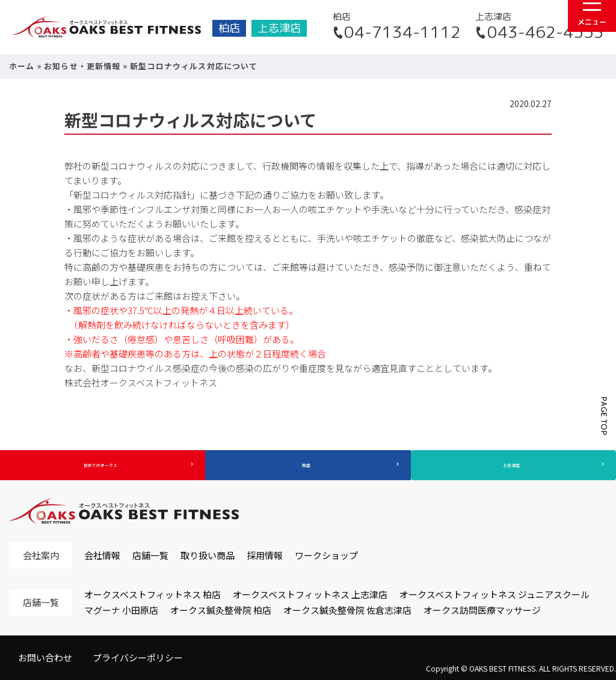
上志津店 (279, 28)
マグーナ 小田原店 (121, 610)
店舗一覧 (150, 555)
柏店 (229, 28)
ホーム (22, 66)
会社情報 (102, 555)
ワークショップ (326, 555)
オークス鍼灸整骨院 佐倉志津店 (347, 610)
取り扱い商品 (208, 555)
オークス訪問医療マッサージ (482, 610)
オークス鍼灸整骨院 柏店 (221, 610)
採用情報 (265, 555)
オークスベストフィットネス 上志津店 (310, 594)
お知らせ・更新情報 (82, 66)
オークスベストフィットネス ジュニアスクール (494, 594)
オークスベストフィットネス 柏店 (152, 594)
